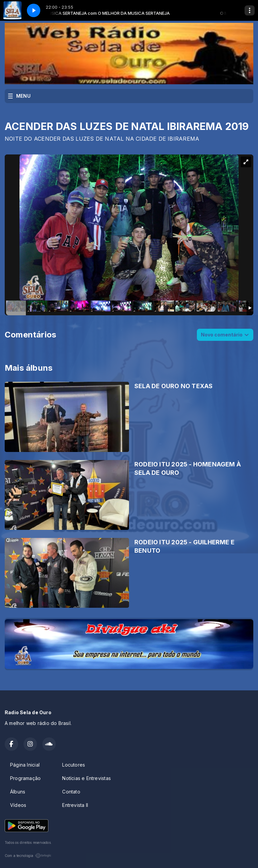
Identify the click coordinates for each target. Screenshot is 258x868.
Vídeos (18, 805)
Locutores (74, 765)
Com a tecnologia (28, 856)
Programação (25, 778)
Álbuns (18, 792)
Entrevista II (75, 805)
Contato (71, 792)
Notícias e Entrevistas (87, 778)
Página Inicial (25, 765)
